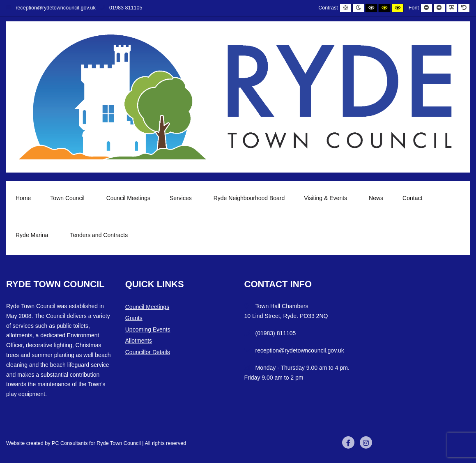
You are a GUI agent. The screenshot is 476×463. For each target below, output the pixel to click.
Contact (412, 198)
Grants (134, 318)
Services (182, 198)
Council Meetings (128, 198)
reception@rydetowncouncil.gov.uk (51, 8)
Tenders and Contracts (99, 235)
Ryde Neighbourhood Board (249, 198)
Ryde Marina (33, 235)
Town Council (68, 198)
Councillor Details (148, 352)
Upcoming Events (148, 329)
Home (23, 198)
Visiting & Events (327, 198)
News (376, 198)
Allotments (139, 341)
